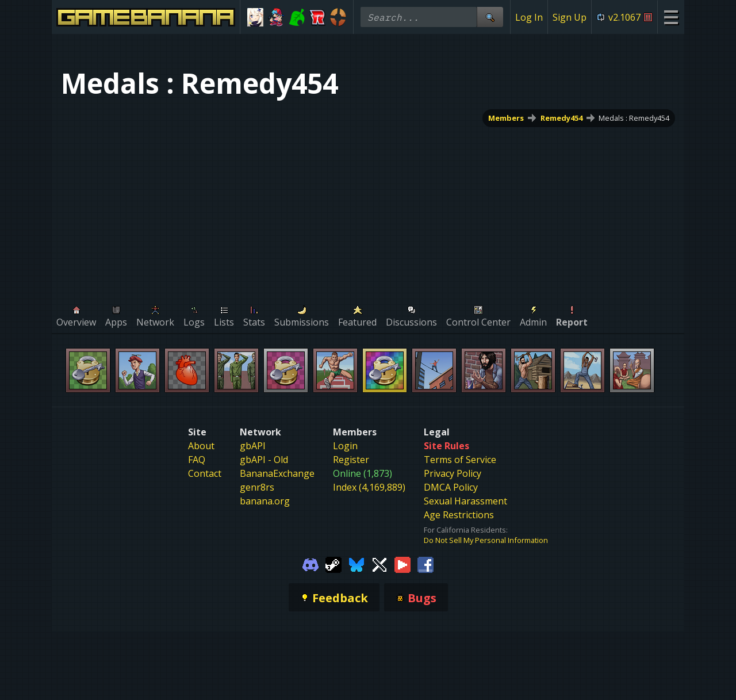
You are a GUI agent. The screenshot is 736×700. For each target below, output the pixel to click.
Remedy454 (561, 118)
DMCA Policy (451, 487)
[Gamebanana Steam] (333, 564)
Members (506, 118)
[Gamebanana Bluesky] (356, 564)
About (201, 446)
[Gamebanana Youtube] (402, 564)
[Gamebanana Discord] (310, 564)
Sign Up (570, 17)
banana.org (265, 501)
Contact (205, 473)
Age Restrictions (459, 515)
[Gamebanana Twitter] (379, 564)
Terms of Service (460, 460)
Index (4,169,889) (369, 487)
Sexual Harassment (465, 501)
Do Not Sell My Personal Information (486, 540)
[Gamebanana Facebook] (425, 564)
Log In (529, 17)
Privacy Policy (453, 473)
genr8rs (257, 487)
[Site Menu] (671, 17)
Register (351, 460)
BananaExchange (277, 473)
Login (345, 446)
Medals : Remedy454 (634, 118)
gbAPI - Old (264, 460)
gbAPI (253, 446)
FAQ (197, 460)
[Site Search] (490, 17)
